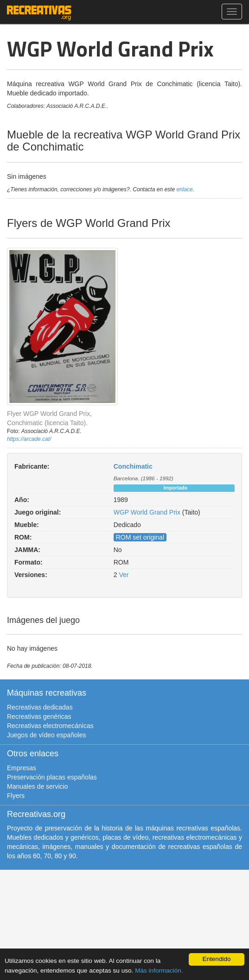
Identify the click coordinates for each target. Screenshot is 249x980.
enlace (184, 189)
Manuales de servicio (38, 786)
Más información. (159, 971)
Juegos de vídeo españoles (46, 735)
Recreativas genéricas (39, 716)
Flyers (16, 796)
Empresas (22, 768)
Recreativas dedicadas (40, 707)
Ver (124, 575)
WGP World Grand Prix (147, 512)
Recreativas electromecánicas (50, 726)
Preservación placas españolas (52, 777)
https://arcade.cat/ (29, 439)
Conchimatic (133, 466)
